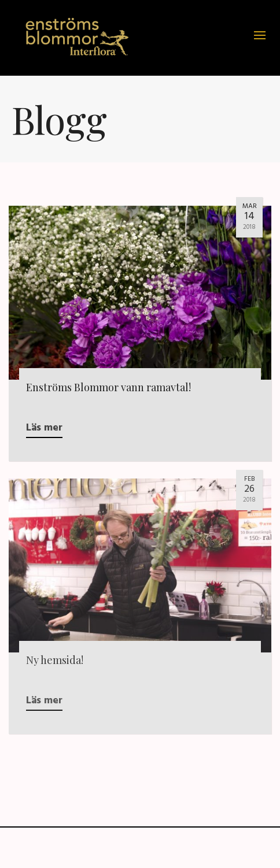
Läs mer (44, 428)
